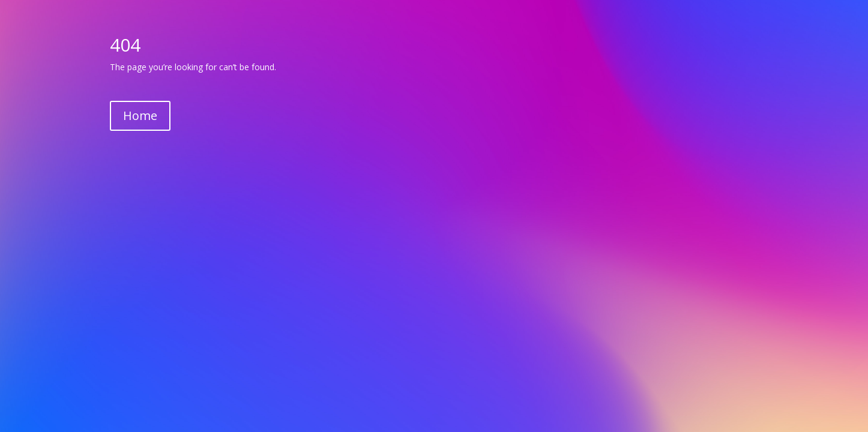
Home (140, 115)
